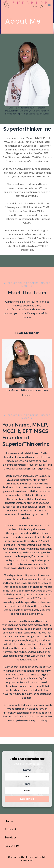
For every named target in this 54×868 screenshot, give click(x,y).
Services (11, 837)
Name (27, 770)
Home (9, 821)
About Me (12, 845)
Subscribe (27, 799)
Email (27, 784)
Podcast (10, 829)
